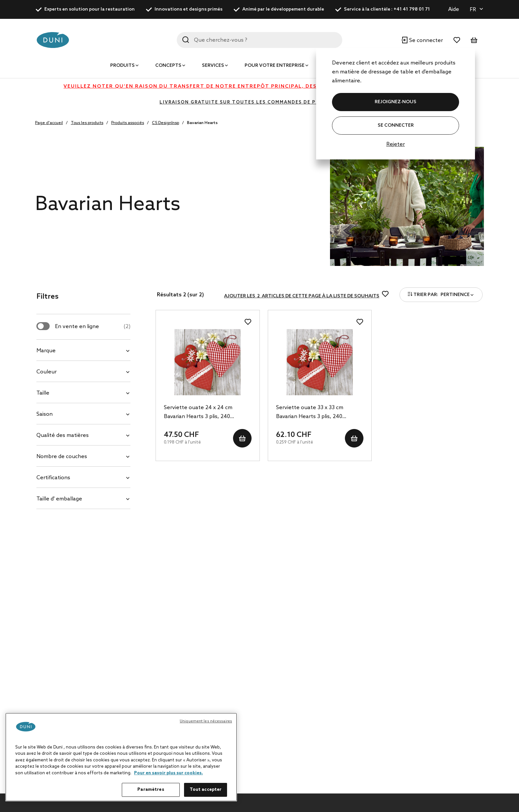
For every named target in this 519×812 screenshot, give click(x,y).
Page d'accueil (49, 123)
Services (213, 66)
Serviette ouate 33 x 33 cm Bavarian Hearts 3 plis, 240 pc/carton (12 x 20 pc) (310, 413)
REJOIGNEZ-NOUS (396, 102)
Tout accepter (206, 790)
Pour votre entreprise (275, 66)
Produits (122, 66)
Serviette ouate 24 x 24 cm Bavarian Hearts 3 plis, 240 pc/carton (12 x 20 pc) (198, 413)
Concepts (168, 66)
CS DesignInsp (165, 123)
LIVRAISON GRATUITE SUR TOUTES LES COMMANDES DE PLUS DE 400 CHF (259, 102)
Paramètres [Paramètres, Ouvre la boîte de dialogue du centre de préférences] (151, 790)
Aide (454, 9)
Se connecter (396, 126)
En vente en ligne (93, 327)
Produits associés (128, 123)
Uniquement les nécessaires (206, 721)
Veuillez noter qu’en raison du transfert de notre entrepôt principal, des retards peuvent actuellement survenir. (259, 86)
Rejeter (396, 144)
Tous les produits (87, 123)
